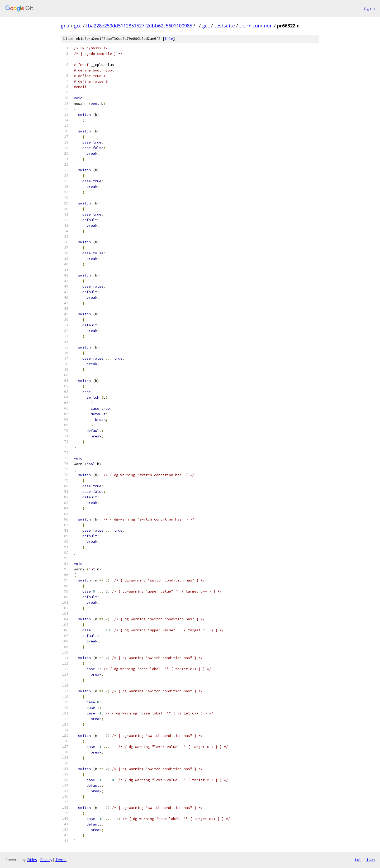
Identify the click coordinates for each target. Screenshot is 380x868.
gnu (65, 26)
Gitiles (32, 860)
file (169, 39)
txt (358, 860)
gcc (78, 26)
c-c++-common (256, 26)
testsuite (225, 26)
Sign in (369, 8)
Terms (61, 860)
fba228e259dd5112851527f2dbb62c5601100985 (139, 26)
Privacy (46, 860)
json (370, 860)
